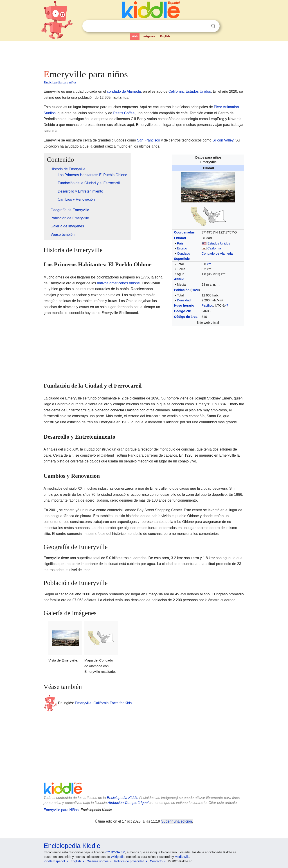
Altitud (179, 279)
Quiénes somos (98, 861)
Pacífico (207, 305)
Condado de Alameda (217, 253)
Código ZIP (182, 311)
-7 (227, 305)
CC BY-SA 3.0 (115, 852)
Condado (183, 253)
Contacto (156, 861)
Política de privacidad (129, 861)
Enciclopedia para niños (60, 82)
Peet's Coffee (124, 113)
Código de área (186, 317)
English (165, 36)
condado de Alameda (124, 91)
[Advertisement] (144, 54)
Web (135, 36)
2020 (195, 290)
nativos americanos (112, 283)
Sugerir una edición (177, 821)
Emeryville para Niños (61, 810)
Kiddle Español (54, 861)
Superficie (182, 259)
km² (210, 264)
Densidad (184, 300)
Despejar (204, 26)
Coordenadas (184, 232)
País (180, 243)
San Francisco (148, 140)
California (176, 91)
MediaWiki (182, 857)
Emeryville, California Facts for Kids (103, 703)
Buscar (213, 26)
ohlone (134, 283)
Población (182, 290)
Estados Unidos (198, 91)
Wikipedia (118, 857)
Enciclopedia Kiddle (123, 798)
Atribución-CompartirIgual (128, 803)
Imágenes (149, 36)
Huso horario (184, 305)
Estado (182, 248)
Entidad (180, 238)
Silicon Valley (223, 140)
